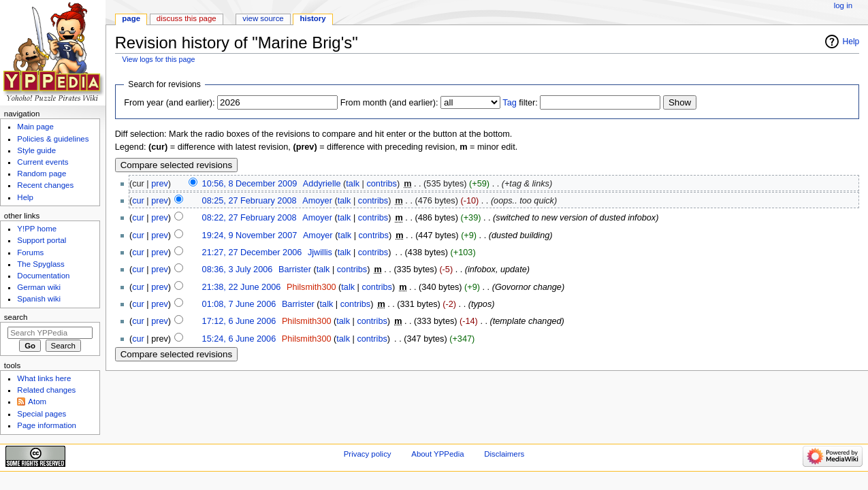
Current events (43, 162)
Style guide (36, 150)
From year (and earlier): (169, 103)
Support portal (42, 240)
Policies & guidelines (53, 139)
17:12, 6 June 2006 (239, 321)
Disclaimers (504, 454)
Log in (843, 5)
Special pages (42, 414)
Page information (47, 425)
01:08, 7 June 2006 (239, 304)
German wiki (39, 287)
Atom (37, 402)
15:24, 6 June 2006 (239, 339)
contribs (381, 184)
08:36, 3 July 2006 (238, 269)
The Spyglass (41, 264)
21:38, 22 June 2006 (242, 287)
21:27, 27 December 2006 (252, 252)
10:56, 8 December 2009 (250, 184)
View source (263, 18)
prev (160, 184)
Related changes (46, 390)
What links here (44, 378)
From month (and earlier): (389, 103)
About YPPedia (437, 454)
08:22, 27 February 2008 (250, 218)
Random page (42, 174)
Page (131, 18)
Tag (509, 103)
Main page (35, 127)
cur (138, 201)
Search (16, 317)
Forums (30, 252)
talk (353, 184)
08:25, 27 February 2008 (250, 201)
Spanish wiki (39, 299)
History (313, 18)
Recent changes (45, 185)
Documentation (43, 276)
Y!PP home (37, 229)
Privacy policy (368, 454)
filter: (520, 103)
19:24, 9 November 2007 (250, 235)
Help (851, 42)
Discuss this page (187, 18)
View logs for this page (158, 59)
